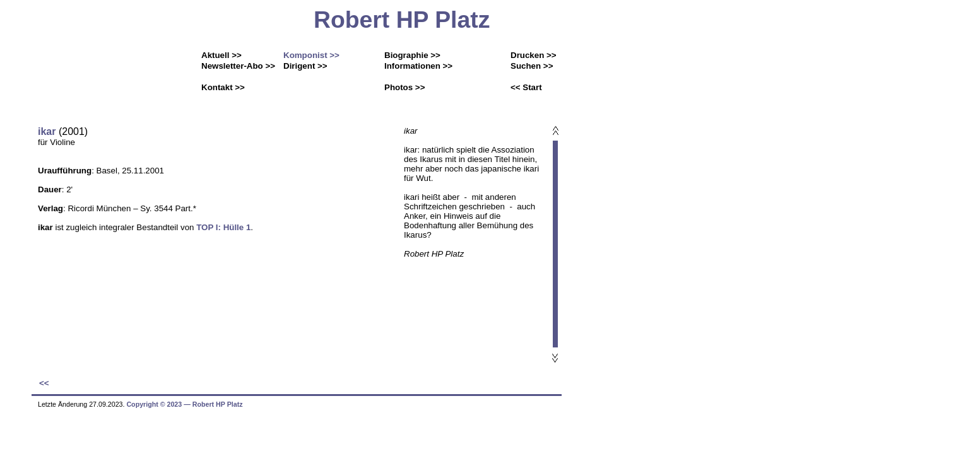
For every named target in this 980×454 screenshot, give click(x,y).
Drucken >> (534, 55)
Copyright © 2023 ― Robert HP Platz (184, 404)
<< (44, 383)
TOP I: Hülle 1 (223, 227)
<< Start (526, 87)
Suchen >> (532, 66)
